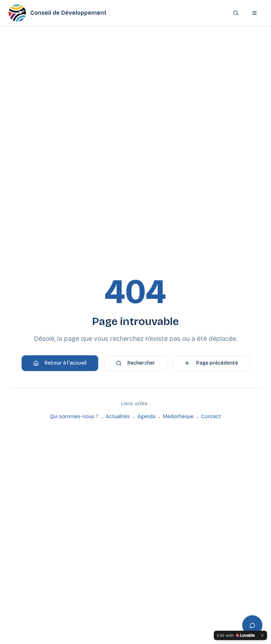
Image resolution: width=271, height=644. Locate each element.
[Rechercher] (236, 13)
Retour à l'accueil (60, 363)
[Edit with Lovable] (236, 635)
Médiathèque (178, 417)
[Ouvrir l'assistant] (252, 625)
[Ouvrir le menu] (254, 13)
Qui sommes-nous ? (74, 417)
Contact (211, 417)
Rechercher (135, 363)
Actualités (118, 417)
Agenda (146, 417)
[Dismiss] (262, 635)
